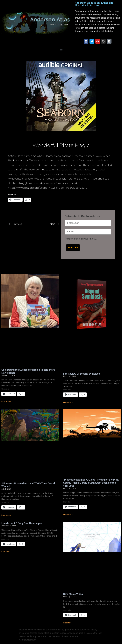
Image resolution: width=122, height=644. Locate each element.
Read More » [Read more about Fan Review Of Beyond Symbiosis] (68, 403)
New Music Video (73, 594)
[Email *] (88, 232)
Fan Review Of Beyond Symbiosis (82, 374)
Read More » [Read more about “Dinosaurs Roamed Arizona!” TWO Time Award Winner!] (6, 516)
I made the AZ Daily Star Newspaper (22, 523)
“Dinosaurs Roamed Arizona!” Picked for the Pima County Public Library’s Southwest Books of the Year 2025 (91, 483)
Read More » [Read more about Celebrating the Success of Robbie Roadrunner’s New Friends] (6, 402)
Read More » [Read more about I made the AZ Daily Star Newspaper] (6, 552)
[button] (61, 50)
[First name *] (88, 223)
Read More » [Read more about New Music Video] (68, 623)
